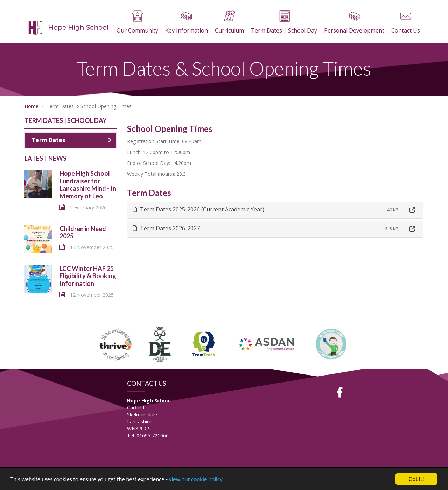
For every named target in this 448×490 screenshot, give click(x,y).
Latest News (45, 158)
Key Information (187, 22)
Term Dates (72, 140)
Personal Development (354, 22)
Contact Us (406, 22)
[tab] (275, 210)
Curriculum (229, 22)
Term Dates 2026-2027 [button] (166, 228)
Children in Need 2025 (83, 232)
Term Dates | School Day (284, 22)
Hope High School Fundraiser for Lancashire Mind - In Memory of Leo (88, 185)
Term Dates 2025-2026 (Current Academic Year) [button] (198, 209)
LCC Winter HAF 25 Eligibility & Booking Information (88, 276)
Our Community (137, 22)
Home (31, 106)
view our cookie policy (196, 480)
